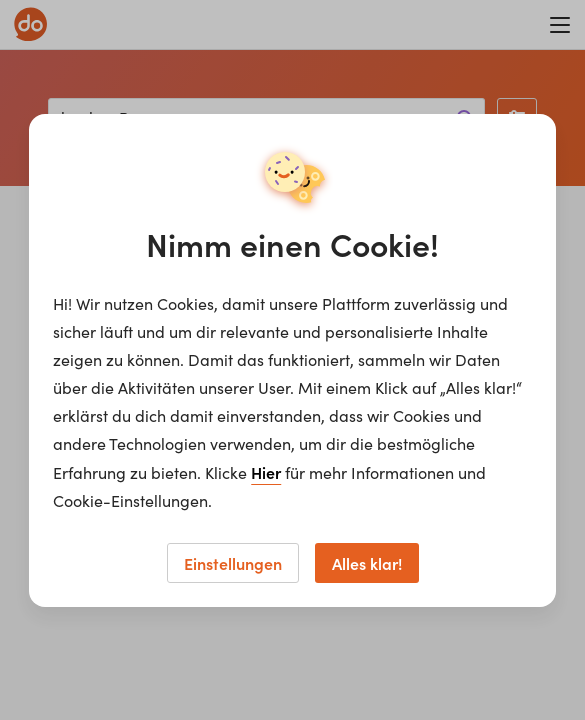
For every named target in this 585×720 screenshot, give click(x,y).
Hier (266, 472)
